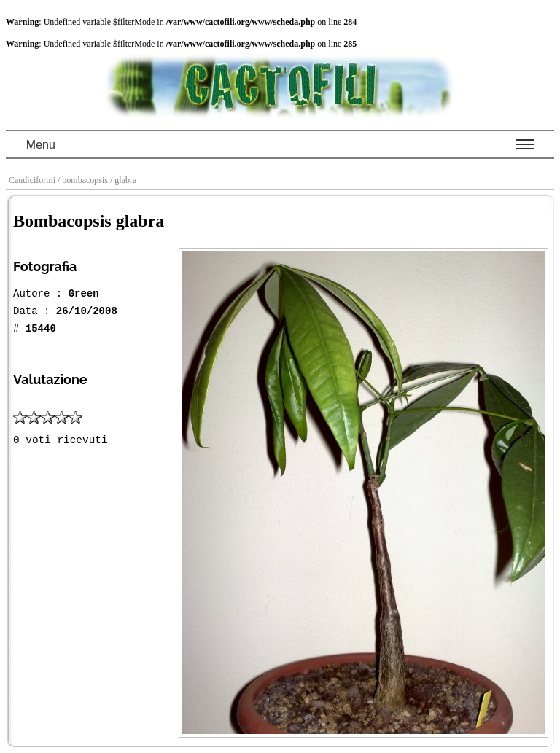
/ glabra (124, 180)
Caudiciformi (33, 180)
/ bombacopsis (84, 180)
